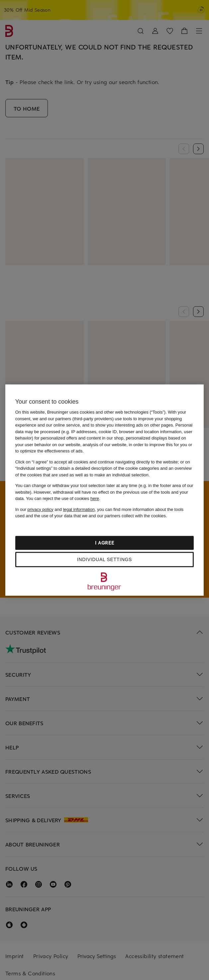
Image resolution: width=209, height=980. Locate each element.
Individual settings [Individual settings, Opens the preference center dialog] (104, 559)
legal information (79, 509)
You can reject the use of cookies (62, 498)
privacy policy (41, 509)
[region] (105, 490)
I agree (105, 543)
